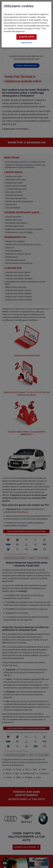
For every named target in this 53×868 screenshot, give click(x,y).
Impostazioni (26, 43)
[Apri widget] (5, 863)
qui (23, 31)
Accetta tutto (26, 37)
